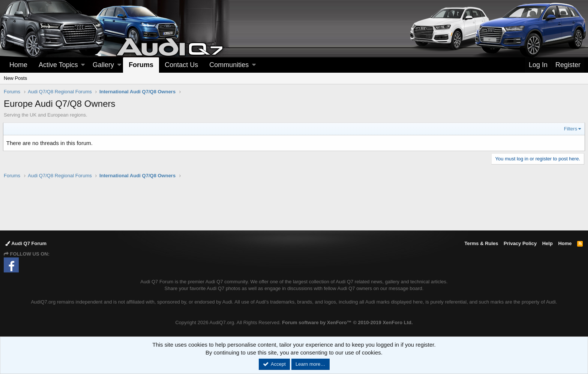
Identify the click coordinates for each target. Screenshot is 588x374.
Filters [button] (570, 129)
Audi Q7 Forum (26, 243)
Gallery (103, 65)
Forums (141, 65)
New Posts (15, 78)
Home (18, 65)
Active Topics (58, 65)
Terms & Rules (481, 243)
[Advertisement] (294, 204)
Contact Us (181, 65)
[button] (83, 65)
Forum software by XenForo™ (347, 322)
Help (547, 243)
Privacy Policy (520, 243)
